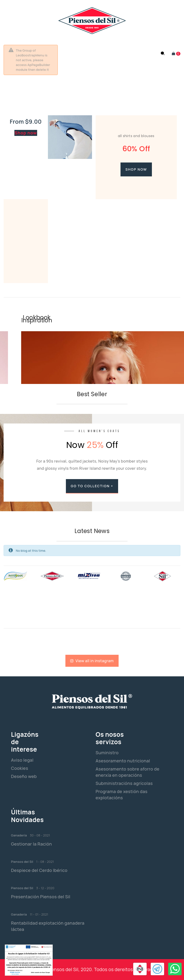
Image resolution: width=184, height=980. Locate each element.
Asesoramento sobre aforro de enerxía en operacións (127, 772)
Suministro (107, 753)
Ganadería (19, 835)
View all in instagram (92, 661)
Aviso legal (22, 760)
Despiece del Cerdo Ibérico (39, 870)
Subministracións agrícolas (124, 783)
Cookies (20, 768)
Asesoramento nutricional (123, 761)
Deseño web (24, 776)
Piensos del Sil (22, 862)
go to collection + (92, 486)
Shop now (26, 133)
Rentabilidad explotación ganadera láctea (48, 926)
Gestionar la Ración (32, 844)
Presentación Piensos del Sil (41, 897)
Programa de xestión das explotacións (121, 794)
